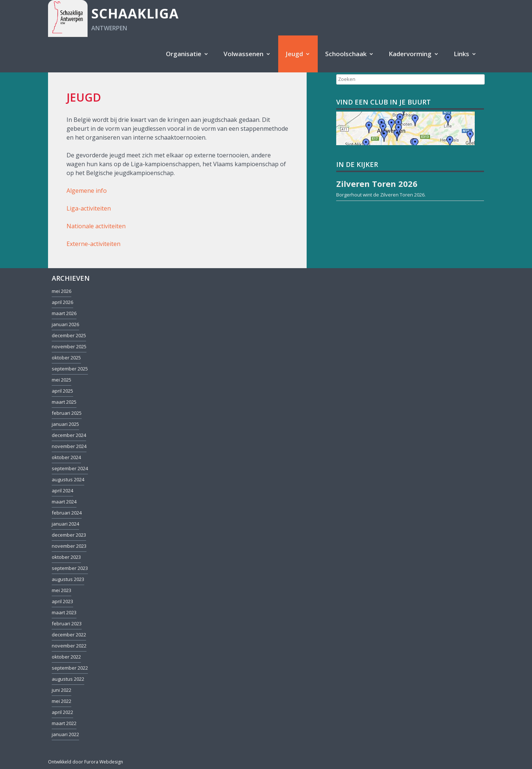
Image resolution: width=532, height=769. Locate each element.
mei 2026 (62, 291)
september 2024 (70, 468)
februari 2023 (67, 623)
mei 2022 (62, 701)
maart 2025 (64, 402)
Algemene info (87, 191)
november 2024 (69, 446)
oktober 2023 (66, 557)
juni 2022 (62, 690)
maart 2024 (64, 502)
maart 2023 (64, 612)
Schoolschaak (346, 54)
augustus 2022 (68, 679)
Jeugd (294, 54)
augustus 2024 (68, 479)
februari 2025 (67, 413)
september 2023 (70, 568)
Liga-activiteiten (89, 208)
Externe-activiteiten (93, 244)
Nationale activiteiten (96, 226)
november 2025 (69, 346)
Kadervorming (410, 54)
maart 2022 (64, 723)
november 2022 (69, 646)
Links (461, 54)
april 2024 (62, 491)
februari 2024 (67, 513)
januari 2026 (65, 324)
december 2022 (69, 635)
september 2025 (70, 369)
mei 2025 (62, 380)
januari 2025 (65, 424)
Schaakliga (135, 13)
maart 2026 (64, 313)
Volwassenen (243, 54)
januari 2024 (65, 524)
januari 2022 (65, 734)
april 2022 (62, 712)
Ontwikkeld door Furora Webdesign (86, 762)
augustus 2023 (68, 579)
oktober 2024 (66, 457)
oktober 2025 (66, 358)
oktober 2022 (66, 657)
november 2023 (69, 546)
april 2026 (62, 302)
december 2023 (69, 535)
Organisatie (184, 54)
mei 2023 (62, 590)
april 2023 (62, 601)
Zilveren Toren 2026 (402, 195)
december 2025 (69, 335)
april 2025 (62, 391)
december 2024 (69, 435)
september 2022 (70, 668)
